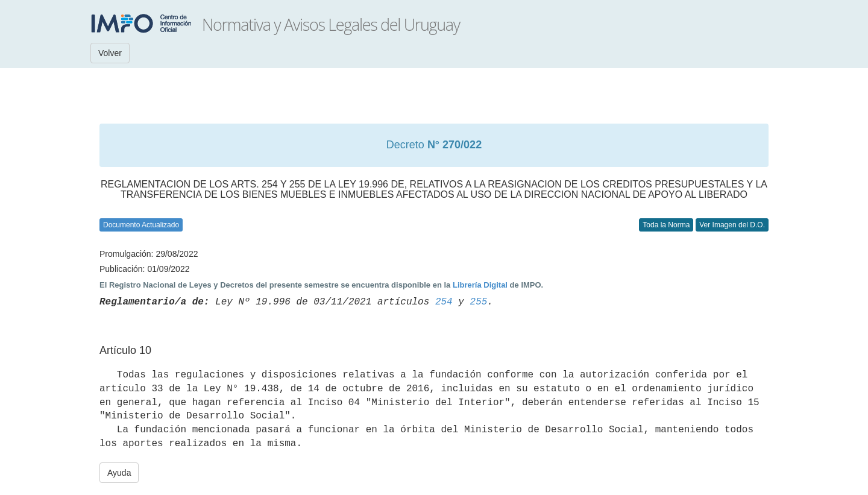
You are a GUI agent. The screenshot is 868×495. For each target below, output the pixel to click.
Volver (110, 53)
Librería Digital (480, 285)
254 (444, 302)
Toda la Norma (666, 225)
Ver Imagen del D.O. (732, 225)
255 (479, 302)
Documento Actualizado (141, 225)
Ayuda (119, 473)
